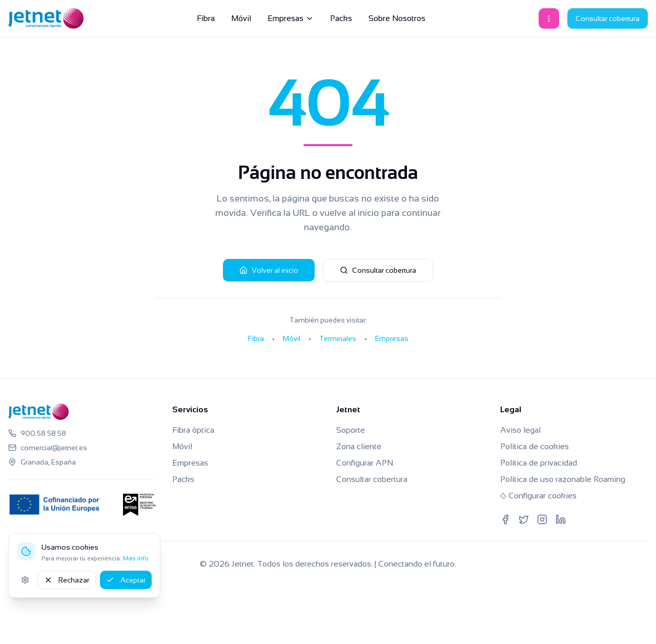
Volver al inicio (269, 270)
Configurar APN (365, 463)
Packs (341, 18)
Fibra (206, 18)
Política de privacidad (539, 463)
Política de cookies (535, 446)
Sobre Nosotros (397, 18)
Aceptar (126, 580)
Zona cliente (359, 446)
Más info (136, 558)
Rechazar (67, 580)
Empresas (291, 18)
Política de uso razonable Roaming (563, 479)
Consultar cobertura (608, 18)
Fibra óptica (193, 430)
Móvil (241, 18)
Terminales (338, 338)
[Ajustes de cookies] (25, 580)
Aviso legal (520, 430)
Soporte (351, 430)
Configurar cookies (538, 496)
